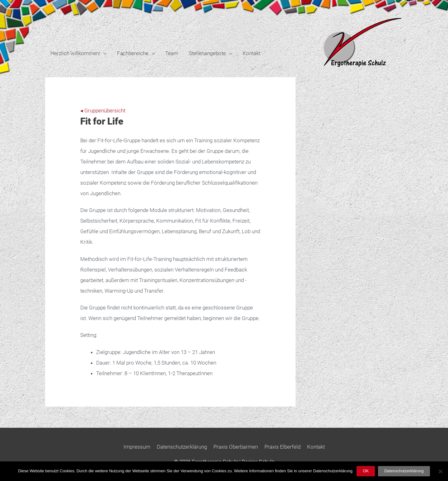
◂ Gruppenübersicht (103, 111)
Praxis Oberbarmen (236, 447)
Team (172, 53)
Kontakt (252, 53)
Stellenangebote (207, 53)
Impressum (137, 447)
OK (366, 471)
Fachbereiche (133, 53)
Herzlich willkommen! (75, 53)
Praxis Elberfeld (282, 447)
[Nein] (440, 471)
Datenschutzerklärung (182, 447)
